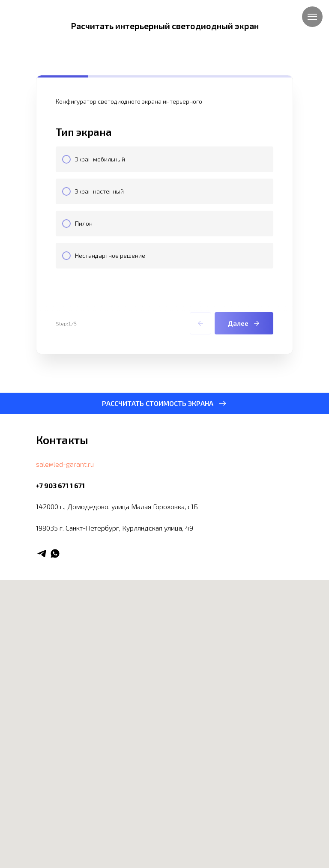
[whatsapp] (55, 553)
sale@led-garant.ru (65, 464)
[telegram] (42, 553)
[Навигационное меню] (312, 17)
